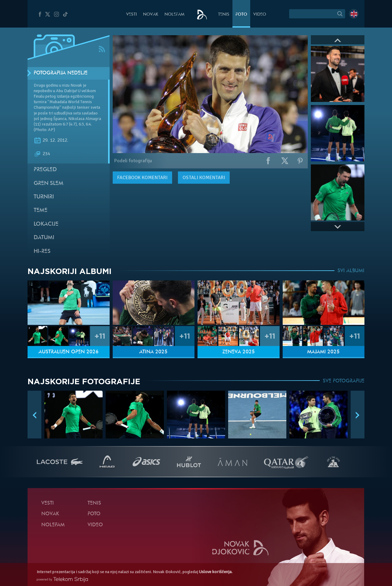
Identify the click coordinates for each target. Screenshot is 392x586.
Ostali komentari (204, 178)
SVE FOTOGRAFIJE (344, 381)
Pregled (45, 170)
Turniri (44, 197)
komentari (142, 178)
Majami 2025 (323, 352)
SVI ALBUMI (351, 271)
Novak (151, 15)
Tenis (224, 15)
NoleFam (174, 15)
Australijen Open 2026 (69, 352)
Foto (241, 15)
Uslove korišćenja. (216, 572)
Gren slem (49, 184)
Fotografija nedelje (61, 73)
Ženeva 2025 (239, 352)
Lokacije (46, 224)
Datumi (44, 238)
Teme (41, 210)
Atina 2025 (153, 352)
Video (260, 15)
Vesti (132, 15)
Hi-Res (42, 252)
